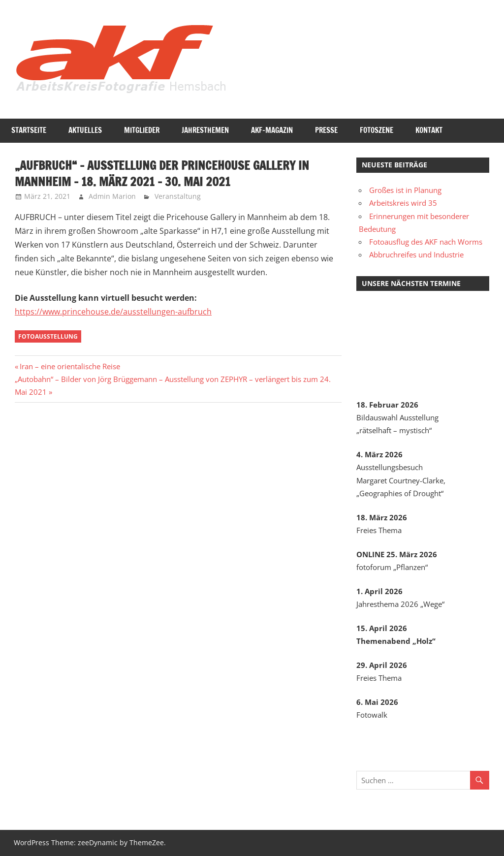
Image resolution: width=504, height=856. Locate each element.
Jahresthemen (205, 130)
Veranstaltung (178, 196)
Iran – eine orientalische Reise (70, 366)
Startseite (29, 130)
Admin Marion (112, 196)
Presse (326, 130)
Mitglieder (142, 130)
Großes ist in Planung (405, 190)
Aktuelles (85, 130)
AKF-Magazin (272, 130)
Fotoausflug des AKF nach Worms (426, 242)
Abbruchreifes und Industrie (416, 254)
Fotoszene (377, 130)
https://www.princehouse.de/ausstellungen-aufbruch (113, 312)
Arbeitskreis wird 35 (403, 203)
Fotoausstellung (48, 336)
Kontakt (429, 130)
